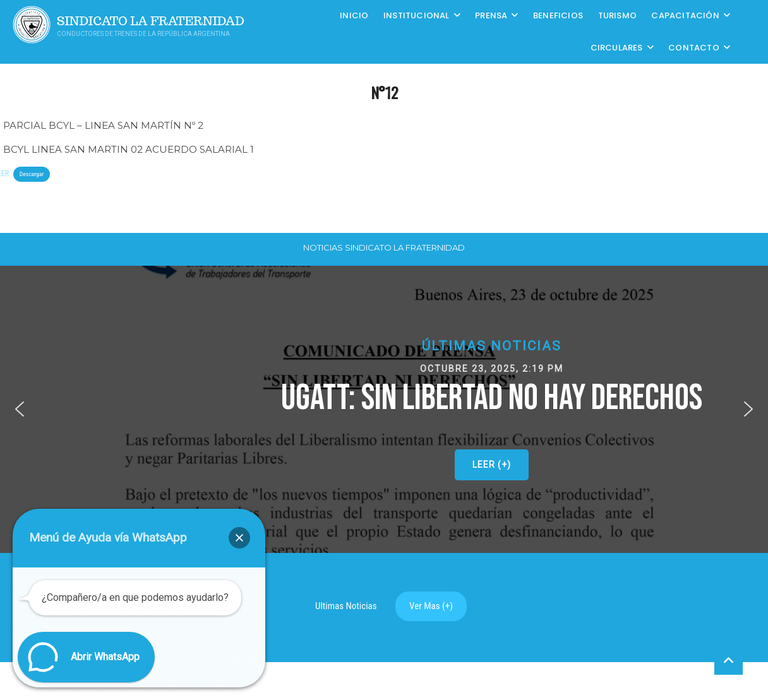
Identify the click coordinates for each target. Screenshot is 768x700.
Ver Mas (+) (431, 606)
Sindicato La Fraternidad (151, 21)
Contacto (694, 48)
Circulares (617, 48)
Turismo (617, 15)
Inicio (354, 15)
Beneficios (558, 15)
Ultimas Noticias (346, 606)
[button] (20, 409)
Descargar (32, 174)
